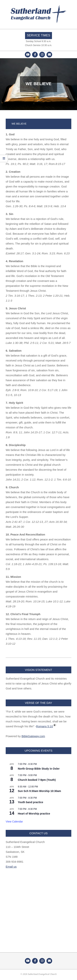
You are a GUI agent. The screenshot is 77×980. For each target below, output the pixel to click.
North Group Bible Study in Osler (39, 769)
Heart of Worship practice (34, 814)
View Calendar (14, 822)
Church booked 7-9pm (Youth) (37, 780)
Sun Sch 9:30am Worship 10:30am (39, 791)
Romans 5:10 (44, 726)
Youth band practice (31, 802)
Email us (11, 867)
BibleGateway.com (33, 736)
